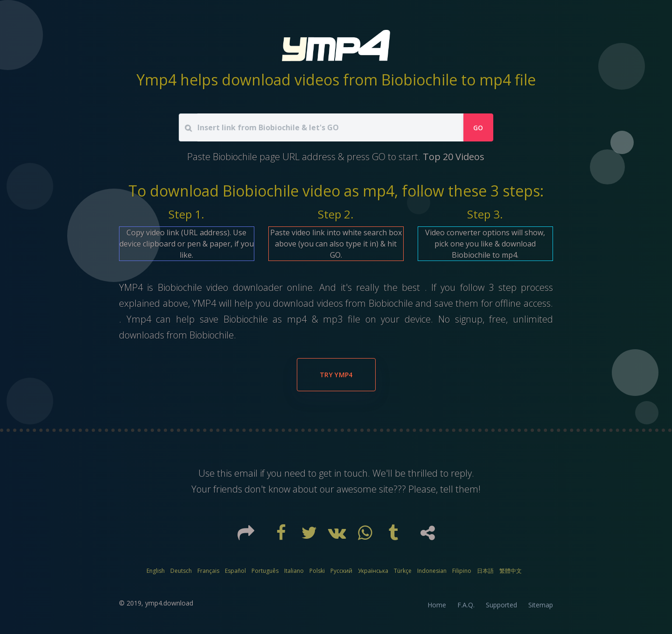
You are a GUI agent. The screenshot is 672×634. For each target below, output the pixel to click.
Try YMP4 (336, 375)
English (156, 571)
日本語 (485, 571)
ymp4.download (169, 603)
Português (265, 571)
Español (235, 571)
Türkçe (403, 571)
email (246, 473)
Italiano (294, 571)
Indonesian (432, 571)
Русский (341, 571)
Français (208, 571)
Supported (501, 605)
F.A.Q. (466, 605)
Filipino (462, 571)
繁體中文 (511, 571)
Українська (373, 571)
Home (437, 605)
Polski (317, 571)
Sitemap (541, 605)
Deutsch (181, 571)
